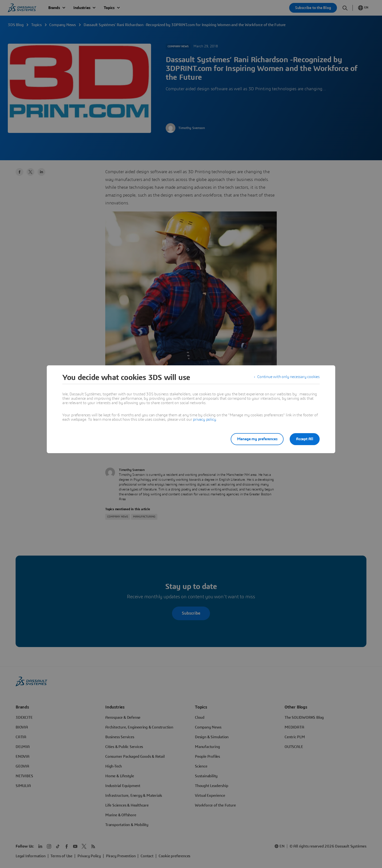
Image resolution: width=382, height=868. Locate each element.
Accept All (305, 439)
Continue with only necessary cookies (288, 378)
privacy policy (204, 419)
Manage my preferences (255, 439)
